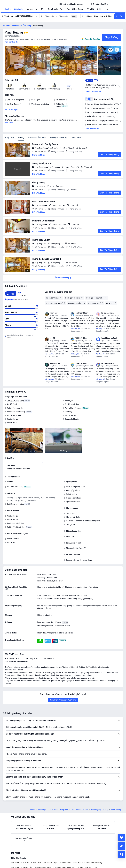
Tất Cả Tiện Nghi (11, 110)
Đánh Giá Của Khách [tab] (37, 137)
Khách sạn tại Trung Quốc (58, 810)
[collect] (121, 838)
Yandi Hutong (14, 33)
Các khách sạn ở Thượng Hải (70, 863)
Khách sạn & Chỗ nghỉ (13, 9)
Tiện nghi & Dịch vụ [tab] (58, 137)
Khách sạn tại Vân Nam (80, 810)
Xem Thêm (9, 123)
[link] (71, 4)
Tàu (43, 9)
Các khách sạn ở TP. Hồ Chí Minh (24, 863)
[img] (27, 60)
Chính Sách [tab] (76, 137)
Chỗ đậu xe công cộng (15, 401)
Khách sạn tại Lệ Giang (100, 810)
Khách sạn (42, 810)
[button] (87, 4)
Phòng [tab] (21, 137)
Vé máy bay (32, 9)
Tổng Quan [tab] (10, 137)
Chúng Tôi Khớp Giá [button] (92, 39)
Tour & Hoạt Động (75, 9)
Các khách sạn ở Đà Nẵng (92, 863)
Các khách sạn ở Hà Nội (47, 863)
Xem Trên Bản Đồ (92, 129)
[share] (121, 846)
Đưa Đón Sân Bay (56, 9)
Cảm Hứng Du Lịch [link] (95, 9)
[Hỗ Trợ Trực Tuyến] (121, 854)
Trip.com (32, 810)
